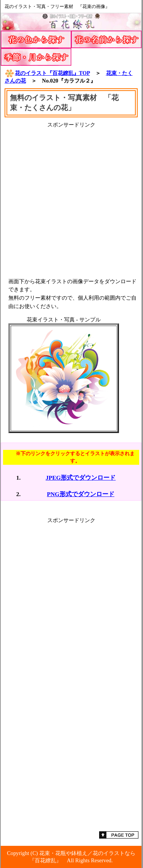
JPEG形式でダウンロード (81, 478)
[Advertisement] (71, 200)
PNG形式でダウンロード (81, 494)
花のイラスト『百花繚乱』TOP (47, 73)
